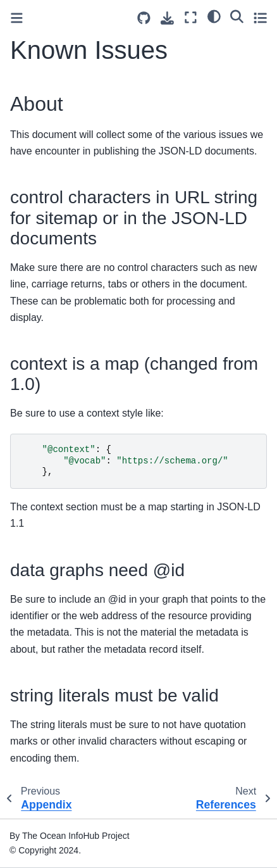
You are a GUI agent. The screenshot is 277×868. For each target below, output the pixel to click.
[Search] (237, 16)
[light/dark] (214, 16)
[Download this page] (167, 18)
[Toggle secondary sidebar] (260, 17)
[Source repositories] (144, 18)
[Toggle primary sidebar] (17, 18)
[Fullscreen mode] (191, 17)
